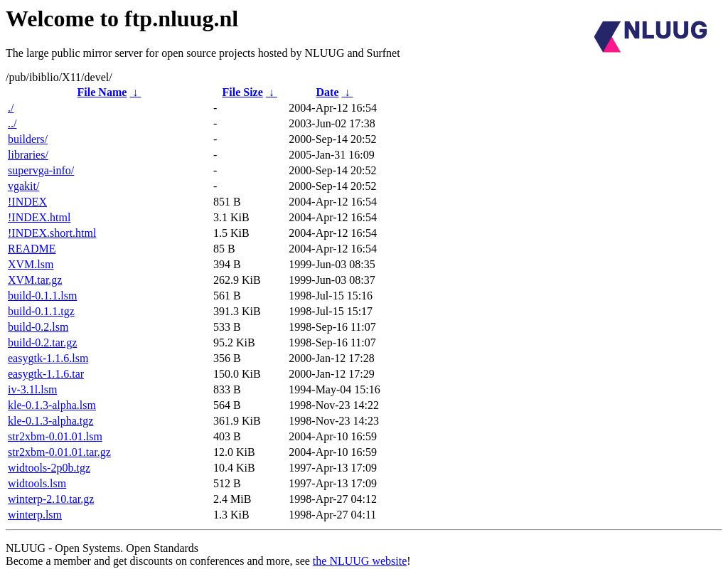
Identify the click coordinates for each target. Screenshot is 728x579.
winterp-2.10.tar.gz (51, 499)
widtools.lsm (37, 483)
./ (11, 108)
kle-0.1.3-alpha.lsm (52, 405)
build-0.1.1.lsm (42, 296)
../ (12, 123)
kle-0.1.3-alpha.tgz (50, 421)
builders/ (28, 139)
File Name (102, 92)
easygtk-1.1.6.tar (46, 374)
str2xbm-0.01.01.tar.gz (59, 452)
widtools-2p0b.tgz (49, 468)
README (32, 249)
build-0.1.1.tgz (41, 311)
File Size (242, 92)
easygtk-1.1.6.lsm (48, 358)
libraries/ (28, 155)
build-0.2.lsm (38, 327)
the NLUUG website (360, 561)
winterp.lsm (35, 515)
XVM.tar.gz (35, 280)
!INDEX (27, 202)
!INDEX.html (39, 217)
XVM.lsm (31, 264)
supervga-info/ (41, 170)
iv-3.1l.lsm (32, 389)
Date (328, 92)
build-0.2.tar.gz (42, 342)
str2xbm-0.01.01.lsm (55, 436)
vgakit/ (23, 186)
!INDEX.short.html (52, 233)
